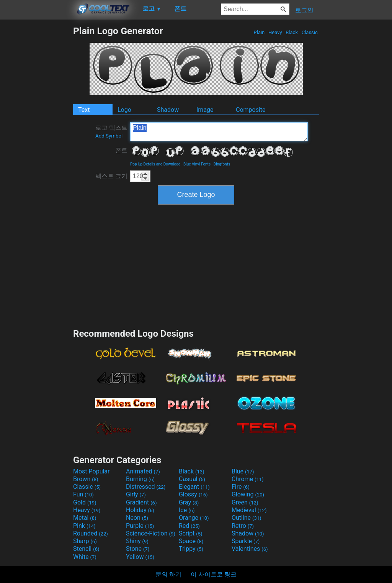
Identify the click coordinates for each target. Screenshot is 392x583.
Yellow (140, 557)
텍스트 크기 (111, 176)
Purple (140, 526)
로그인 (304, 10)
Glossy (193, 494)
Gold (85, 502)
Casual (192, 479)
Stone (138, 549)
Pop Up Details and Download (155, 164)
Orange (194, 518)
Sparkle (246, 541)
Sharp (85, 541)
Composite (251, 110)
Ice (187, 510)
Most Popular (91, 471)
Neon (137, 518)
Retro (243, 526)
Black (292, 32)
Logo (124, 110)
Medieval (249, 510)
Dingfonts (222, 164)
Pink (84, 526)
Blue (243, 471)
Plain (259, 32)
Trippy (191, 549)
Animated (143, 471)
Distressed (146, 487)
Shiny (137, 541)
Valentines (250, 549)
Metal (85, 518)
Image (205, 110)
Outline (247, 518)
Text (84, 110)
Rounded (91, 533)
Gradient (141, 502)
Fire (241, 487)
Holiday (140, 510)
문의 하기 (168, 574)
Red (189, 526)
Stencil (86, 549)
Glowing (248, 494)
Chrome (248, 479)
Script (191, 533)
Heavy (275, 32)
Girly (136, 494)
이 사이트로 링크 (214, 574)
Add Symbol (109, 136)
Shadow (168, 110)
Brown (86, 479)
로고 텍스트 (111, 131)
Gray (189, 502)
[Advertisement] (36, 140)
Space (191, 541)
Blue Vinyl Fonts (197, 164)
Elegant (194, 487)
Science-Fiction (151, 533)
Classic (310, 32)
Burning (140, 479)
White (85, 557)
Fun (83, 494)
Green (245, 502)
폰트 (121, 150)
